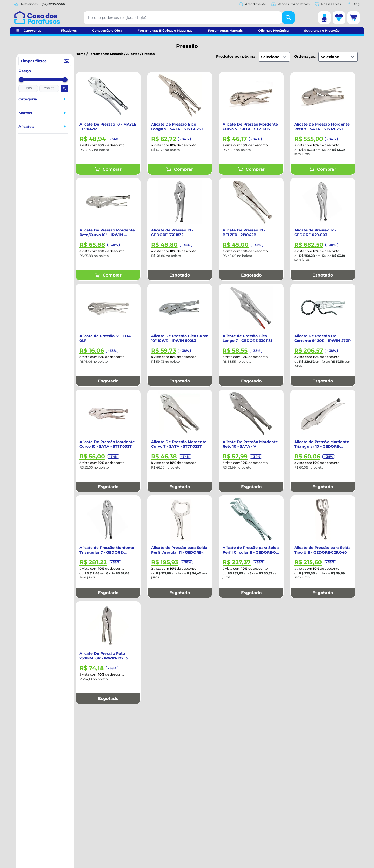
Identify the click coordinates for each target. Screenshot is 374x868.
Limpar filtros (45, 61)
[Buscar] (288, 18)
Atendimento (253, 4)
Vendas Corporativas (290, 4)
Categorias (32, 30)
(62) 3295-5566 (53, 4)
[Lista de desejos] (339, 18)
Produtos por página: (236, 56)
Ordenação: (305, 56)
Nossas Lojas (328, 4)
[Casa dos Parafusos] (37, 18)
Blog (353, 4)
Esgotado (180, 275)
